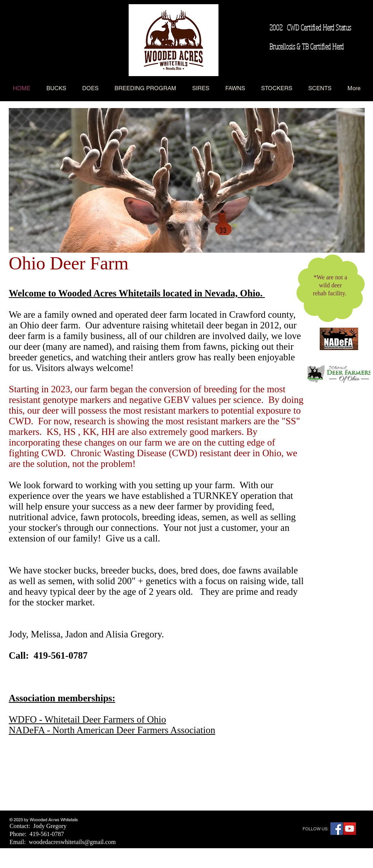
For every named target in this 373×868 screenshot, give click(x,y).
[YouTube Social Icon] (350, 829)
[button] (187, 180)
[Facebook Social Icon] (337, 829)
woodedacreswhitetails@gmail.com (72, 842)
